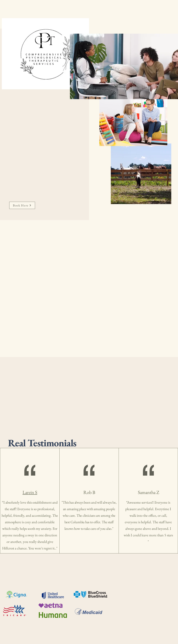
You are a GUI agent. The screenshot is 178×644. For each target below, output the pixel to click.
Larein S (30, 492)
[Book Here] (22, 205)
